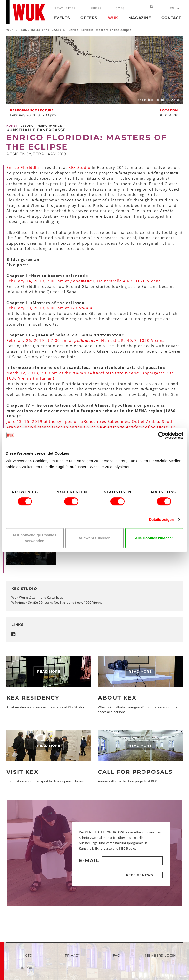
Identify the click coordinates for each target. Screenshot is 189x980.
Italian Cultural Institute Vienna (106, 373)
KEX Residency (33, 698)
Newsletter (65, 8)
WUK (113, 18)
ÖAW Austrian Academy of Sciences (132, 427)
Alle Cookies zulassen (154, 538)
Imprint (28, 968)
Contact (171, 18)
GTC (29, 955)
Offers (89, 18)
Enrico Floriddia (23, 167)
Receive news (140, 875)
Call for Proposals (135, 772)
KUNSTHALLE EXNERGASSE (41, 30)
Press (96, 8)
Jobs (120, 8)
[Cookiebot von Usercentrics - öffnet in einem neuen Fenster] (162, 435)
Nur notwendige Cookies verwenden (35, 538)
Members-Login (160, 955)
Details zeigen (161, 519)
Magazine (140, 18)
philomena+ (82, 281)
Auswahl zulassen (94, 538)
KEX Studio (79, 167)
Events (62, 18)
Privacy (73, 955)
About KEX (117, 698)
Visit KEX (23, 772)
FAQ (117, 955)
